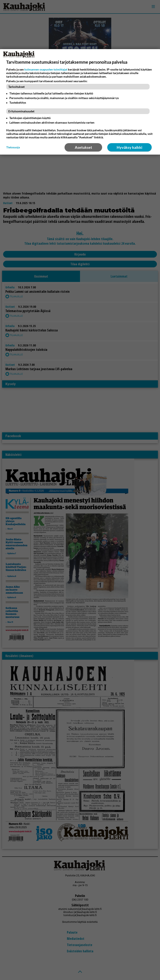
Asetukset (83, 147)
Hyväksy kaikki (129, 147)
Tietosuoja (13, 147)
